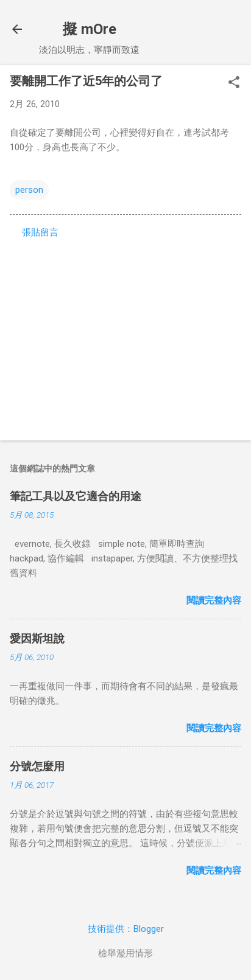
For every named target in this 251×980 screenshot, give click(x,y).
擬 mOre (90, 29)
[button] (234, 83)
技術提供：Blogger (126, 929)
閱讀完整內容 (214, 600)
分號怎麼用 (37, 766)
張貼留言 (40, 232)
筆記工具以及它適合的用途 (76, 496)
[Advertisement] (125, 336)
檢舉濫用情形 (125, 953)
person (29, 190)
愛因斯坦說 (37, 638)
